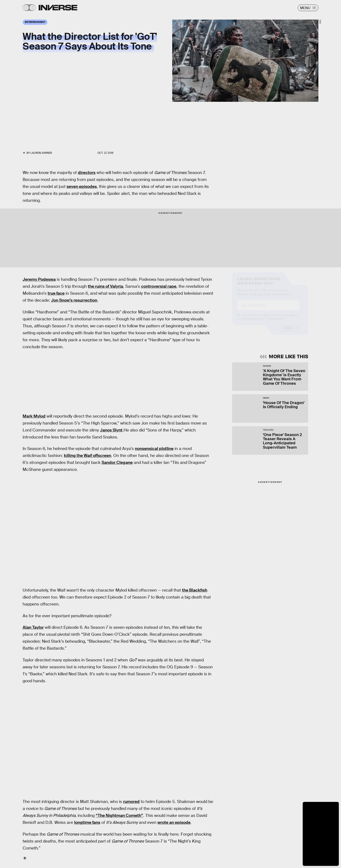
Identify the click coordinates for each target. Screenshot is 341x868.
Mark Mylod (34, 416)
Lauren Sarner (41, 153)
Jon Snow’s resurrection (74, 300)
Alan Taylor (33, 627)
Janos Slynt (111, 430)
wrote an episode (174, 822)
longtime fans (87, 822)
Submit (288, 332)
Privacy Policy (276, 322)
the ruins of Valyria (105, 286)
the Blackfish (195, 590)
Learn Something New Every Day (259, 284)
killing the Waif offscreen (88, 456)
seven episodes (82, 186)
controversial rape (159, 286)
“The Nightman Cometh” (119, 815)
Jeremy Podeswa (39, 279)
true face (56, 293)
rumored (131, 802)
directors (87, 173)
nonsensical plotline (154, 449)
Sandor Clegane (117, 462)
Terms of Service (252, 322)
